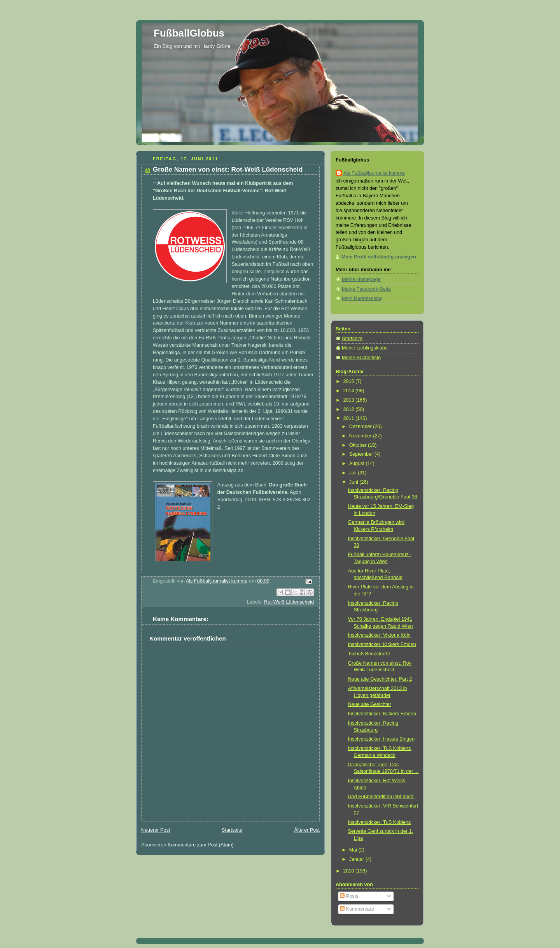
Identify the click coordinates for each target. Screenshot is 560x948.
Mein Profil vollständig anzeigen (379, 257)
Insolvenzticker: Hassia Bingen (381, 739)
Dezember (361, 427)
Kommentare (357, 909)
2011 (350, 418)
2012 (350, 409)
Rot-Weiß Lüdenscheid (289, 602)
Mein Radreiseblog (362, 298)
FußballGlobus (189, 33)
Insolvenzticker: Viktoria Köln (379, 635)
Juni (354, 482)
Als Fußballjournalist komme (374, 173)
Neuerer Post (156, 830)
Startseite (232, 830)
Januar (357, 859)
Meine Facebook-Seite (366, 289)
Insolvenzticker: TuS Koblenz (380, 822)
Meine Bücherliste (361, 358)
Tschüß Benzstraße (369, 654)
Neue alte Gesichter (370, 704)
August (358, 463)
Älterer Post (307, 830)
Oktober (359, 445)
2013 (350, 400)
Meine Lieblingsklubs (365, 348)
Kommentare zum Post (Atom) (201, 845)
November (361, 436)
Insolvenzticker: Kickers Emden (382, 644)
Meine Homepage (361, 279)
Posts (349, 896)
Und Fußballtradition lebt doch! (381, 797)
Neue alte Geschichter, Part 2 (380, 679)
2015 (350, 381)
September (362, 454)
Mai (354, 850)
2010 (350, 871)
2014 (350, 391)
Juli (353, 473)
